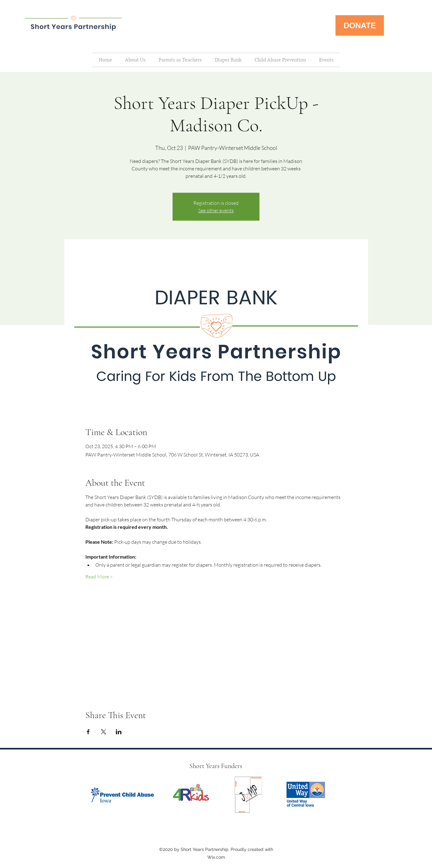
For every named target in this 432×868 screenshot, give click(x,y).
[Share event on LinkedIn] (119, 732)
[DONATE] (360, 25)
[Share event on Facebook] (88, 732)
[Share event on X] (103, 732)
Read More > (99, 577)
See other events (216, 210)
